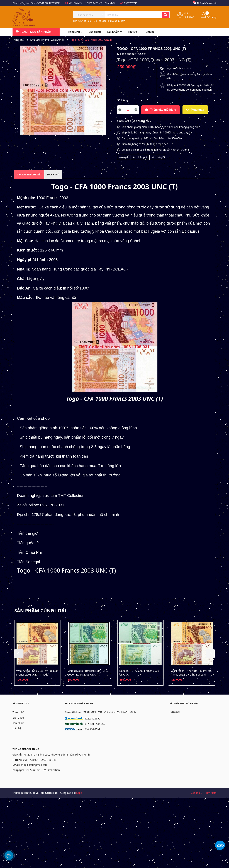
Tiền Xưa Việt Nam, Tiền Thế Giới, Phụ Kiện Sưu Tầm (99, 21)
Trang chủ (18, 712)
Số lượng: (123, 100)
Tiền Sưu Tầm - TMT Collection (42, 770)
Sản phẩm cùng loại (40, 611)
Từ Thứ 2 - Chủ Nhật (104, 3)
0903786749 (131, 3)
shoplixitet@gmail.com (34, 765)
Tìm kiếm (211, 793)
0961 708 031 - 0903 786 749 (40, 760)
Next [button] (210, 654)
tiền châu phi (139, 157)
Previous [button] (19, 654)
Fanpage (175, 712)
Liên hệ (17, 728)
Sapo (79, 793)
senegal (123, 157)
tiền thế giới (158, 157)
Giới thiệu (18, 718)
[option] (37, 653)
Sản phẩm (18, 723)
